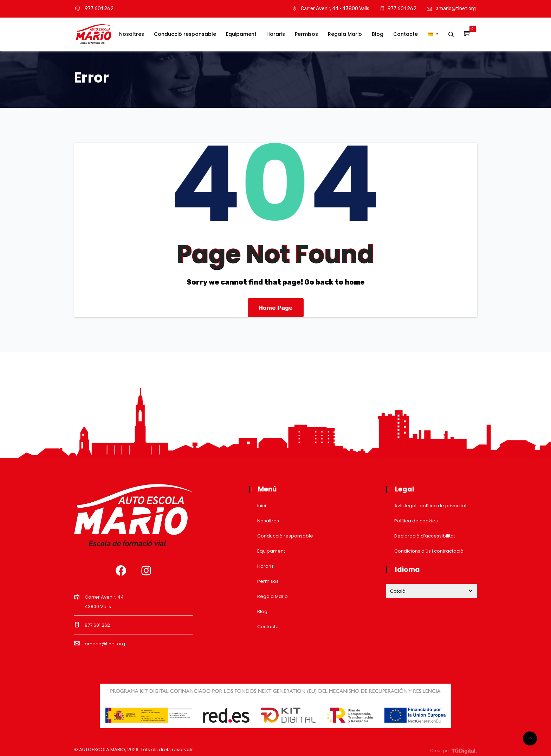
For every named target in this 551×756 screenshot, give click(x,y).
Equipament (241, 34)
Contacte (406, 34)
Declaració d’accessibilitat (425, 536)
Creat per (453, 751)
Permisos (306, 34)
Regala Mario (345, 34)
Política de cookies (416, 521)
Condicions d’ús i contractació (429, 551)
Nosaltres (132, 34)
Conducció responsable (185, 34)
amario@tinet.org (456, 9)
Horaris (276, 34)
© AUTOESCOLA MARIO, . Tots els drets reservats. (134, 750)
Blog (378, 34)
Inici (262, 506)
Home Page (276, 308)
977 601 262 (94, 9)
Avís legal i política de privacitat (430, 506)
